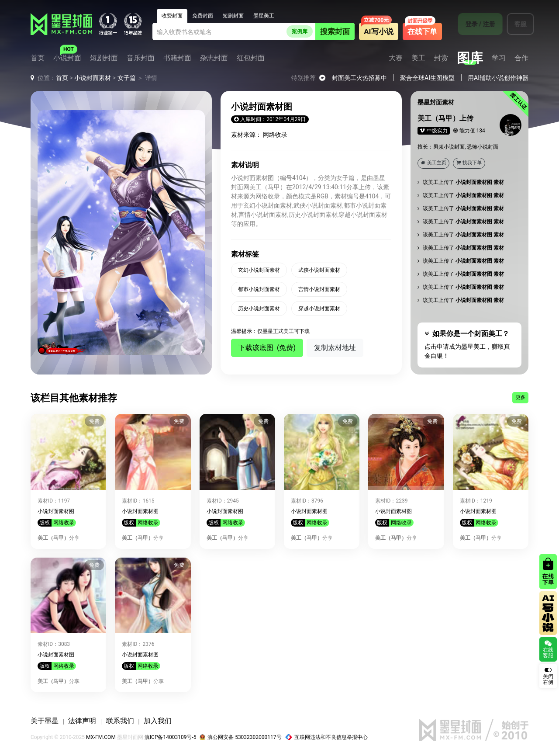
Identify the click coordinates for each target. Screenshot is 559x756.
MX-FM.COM (101, 737)
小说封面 (67, 58)
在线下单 (422, 31)
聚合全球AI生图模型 (427, 78)
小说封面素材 (93, 78)
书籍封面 (177, 58)
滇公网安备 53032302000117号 (240, 737)
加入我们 (158, 721)
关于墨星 (45, 721)
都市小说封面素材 (259, 289)
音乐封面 (141, 58)
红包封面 (251, 58)
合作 (521, 58)
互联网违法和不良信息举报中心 (327, 737)
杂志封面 (214, 58)
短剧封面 (104, 58)
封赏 (441, 58)
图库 (470, 58)
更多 (521, 397)
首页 (38, 58)
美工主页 (434, 163)
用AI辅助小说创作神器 (498, 78)
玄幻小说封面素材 (259, 270)
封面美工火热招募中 (359, 78)
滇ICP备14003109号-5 (171, 737)
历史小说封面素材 (259, 309)
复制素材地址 (335, 348)
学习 (499, 58)
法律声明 (82, 721)
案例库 (300, 31)
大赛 (396, 58)
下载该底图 (267, 348)
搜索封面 (335, 31)
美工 (418, 58)
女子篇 (127, 78)
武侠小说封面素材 (319, 270)
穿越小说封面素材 (319, 309)
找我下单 (469, 163)
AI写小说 (378, 31)
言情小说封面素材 (319, 289)
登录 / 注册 (475, 24)
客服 (515, 24)
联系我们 (120, 721)
